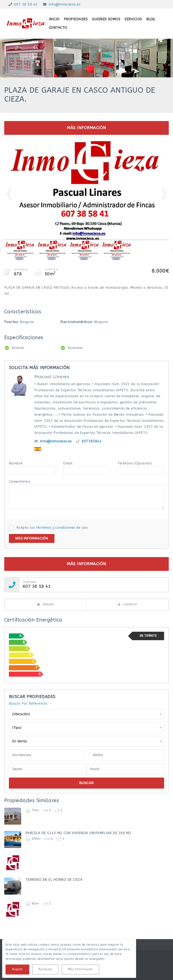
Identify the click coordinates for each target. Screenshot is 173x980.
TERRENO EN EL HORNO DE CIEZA (54, 880)
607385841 (92, 441)
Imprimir (48, 605)
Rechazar (45, 969)
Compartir (130, 605)
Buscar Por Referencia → (30, 703)
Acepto (17, 969)
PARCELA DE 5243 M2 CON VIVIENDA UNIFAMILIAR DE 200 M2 (78, 833)
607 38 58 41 (26, 4)
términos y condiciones (56, 528)
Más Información (80, 969)
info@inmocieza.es (65, 4)
